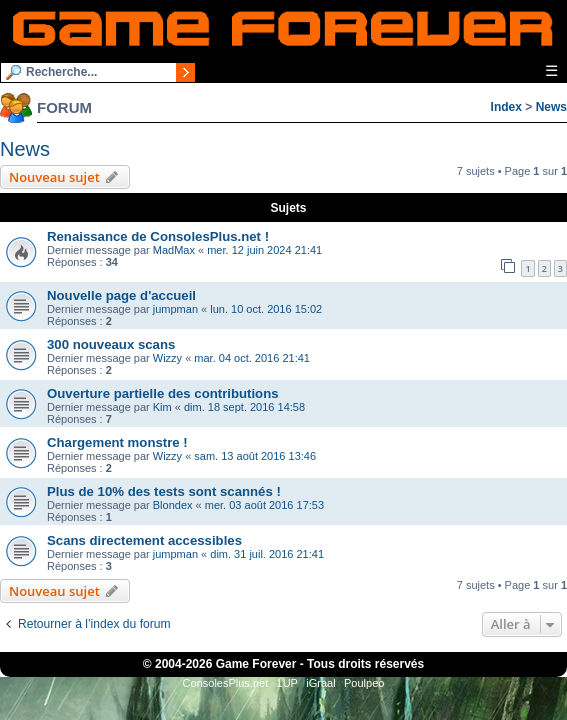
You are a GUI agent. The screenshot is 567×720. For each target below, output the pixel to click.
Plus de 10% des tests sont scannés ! (164, 491)
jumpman (175, 309)
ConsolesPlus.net (226, 683)
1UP (287, 683)
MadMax (174, 250)
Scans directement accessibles (144, 540)
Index (506, 107)
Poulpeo (364, 683)
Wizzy (167, 358)
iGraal (320, 683)
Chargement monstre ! (117, 442)
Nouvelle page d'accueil (121, 295)
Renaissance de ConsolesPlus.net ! (158, 236)
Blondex (173, 505)
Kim (162, 407)
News (551, 107)
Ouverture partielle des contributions (163, 393)
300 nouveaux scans (111, 344)
